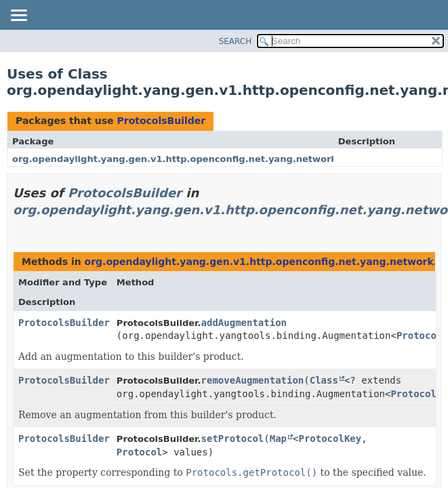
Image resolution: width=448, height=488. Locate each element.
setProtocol (233, 439)
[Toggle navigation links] (18, 16)
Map (278, 439)
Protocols (422, 335)
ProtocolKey (330, 439)
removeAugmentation (253, 380)
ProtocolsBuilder (161, 121)
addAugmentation (244, 323)
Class (324, 380)
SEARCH (236, 41)
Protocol (139, 452)
